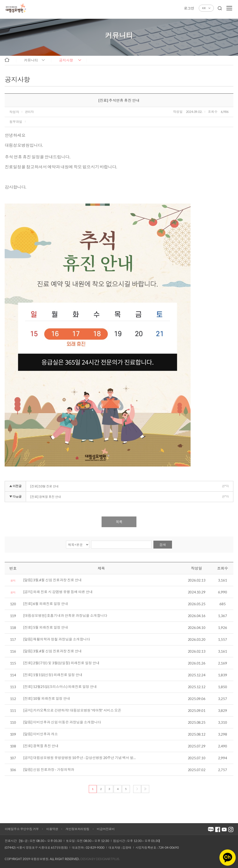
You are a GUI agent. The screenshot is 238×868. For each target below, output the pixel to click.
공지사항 (66, 60)
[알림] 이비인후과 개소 (41, 734)
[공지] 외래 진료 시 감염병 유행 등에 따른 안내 (58, 592)
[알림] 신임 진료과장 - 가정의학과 (49, 770)
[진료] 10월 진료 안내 (45, 486)
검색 (163, 545)
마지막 (145, 789)
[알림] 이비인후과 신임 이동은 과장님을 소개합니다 (62, 722)
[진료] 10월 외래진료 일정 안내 (47, 699)
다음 (137, 789)
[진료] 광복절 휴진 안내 (46, 497)
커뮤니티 (31, 60)
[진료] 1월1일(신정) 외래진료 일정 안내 (53, 675)
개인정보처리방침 (77, 829)
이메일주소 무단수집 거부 (22, 829)
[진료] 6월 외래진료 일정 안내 (46, 604)
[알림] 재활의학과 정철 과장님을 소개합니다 (57, 639)
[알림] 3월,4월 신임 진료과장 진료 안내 (53, 580)
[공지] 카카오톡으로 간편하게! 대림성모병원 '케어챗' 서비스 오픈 (72, 710)
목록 (119, 522)
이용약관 (52, 829)
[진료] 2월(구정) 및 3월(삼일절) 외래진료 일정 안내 (61, 663)
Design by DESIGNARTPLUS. (100, 859)
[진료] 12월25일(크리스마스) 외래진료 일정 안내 (60, 687)
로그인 (189, 8)
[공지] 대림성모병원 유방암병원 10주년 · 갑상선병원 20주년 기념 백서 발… (80, 758)
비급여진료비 (106, 829)
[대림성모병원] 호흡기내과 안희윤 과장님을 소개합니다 (65, 616)
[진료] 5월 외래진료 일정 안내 (46, 628)
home (9, 60)
